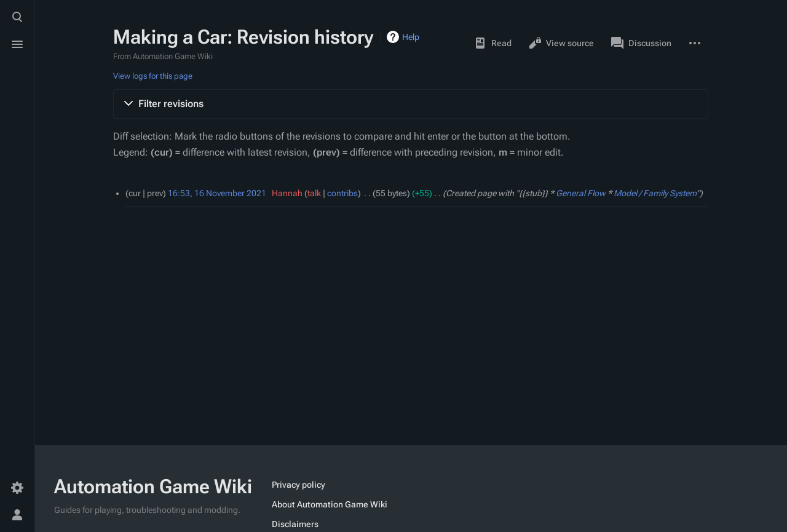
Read (493, 43)
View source (561, 43)
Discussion (641, 43)
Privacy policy (299, 485)
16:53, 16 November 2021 (217, 193)
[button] (411, 104)
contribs (342, 193)
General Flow (581, 193)
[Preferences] (17, 488)
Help (411, 37)
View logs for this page (153, 76)
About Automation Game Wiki (330, 504)
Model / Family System (655, 193)
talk (314, 193)
